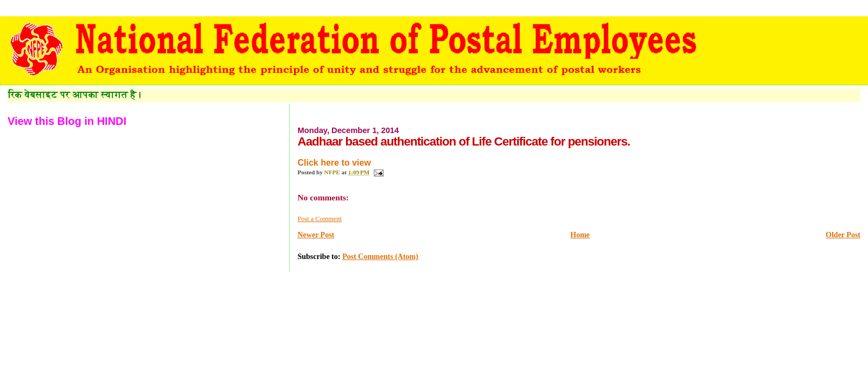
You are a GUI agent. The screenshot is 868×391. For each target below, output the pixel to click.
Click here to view (334, 163)
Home (580, 235)
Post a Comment (319, 219)
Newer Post (316, 235)
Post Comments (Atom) (380, 257)
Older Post (843, 235)
